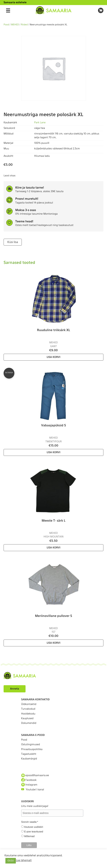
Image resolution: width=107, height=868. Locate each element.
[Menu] (8, 10)
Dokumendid (29, 723)
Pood (6, 25)
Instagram (29, 785)
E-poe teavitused (34, 832)
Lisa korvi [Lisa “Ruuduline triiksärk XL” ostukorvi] (53, 357)
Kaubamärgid (29, 759)
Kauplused (27, 718)
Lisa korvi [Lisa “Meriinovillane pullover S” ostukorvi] (53, 643)
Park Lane (40, 123)
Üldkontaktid (29, 704)
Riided (24, 25)
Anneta (15, 689)
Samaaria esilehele (15, 3)
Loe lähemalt (24, 860)
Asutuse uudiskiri (34, 827)
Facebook (29, 780)
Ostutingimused (31, 745)
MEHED (15, 25)
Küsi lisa (13, 242)
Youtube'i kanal (33, 789)
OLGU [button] (11, 861)
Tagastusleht (29, 754)
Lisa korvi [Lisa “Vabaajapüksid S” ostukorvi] (53, 452)
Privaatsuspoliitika (32, 749)
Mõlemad (29, 836)
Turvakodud (28, 709)
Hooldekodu (28, 714)
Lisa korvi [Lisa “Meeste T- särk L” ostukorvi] (53, 548)
